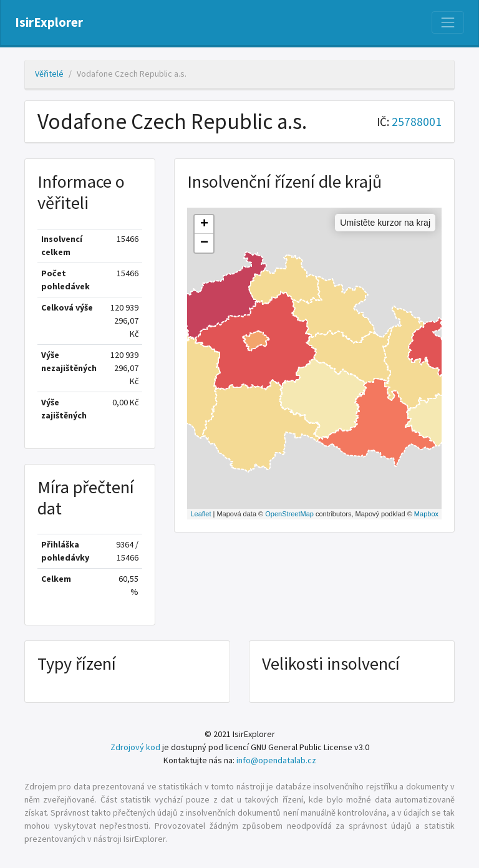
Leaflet (201, 514)
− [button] (204, 243)
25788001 (417, 122)
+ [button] (204, 224)
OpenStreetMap (289, 514)
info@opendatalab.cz (276, 760)
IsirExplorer (49, 22)
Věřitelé (49, 74)
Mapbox (426, 514)
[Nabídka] (448, 22)
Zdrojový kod (135, 747)
